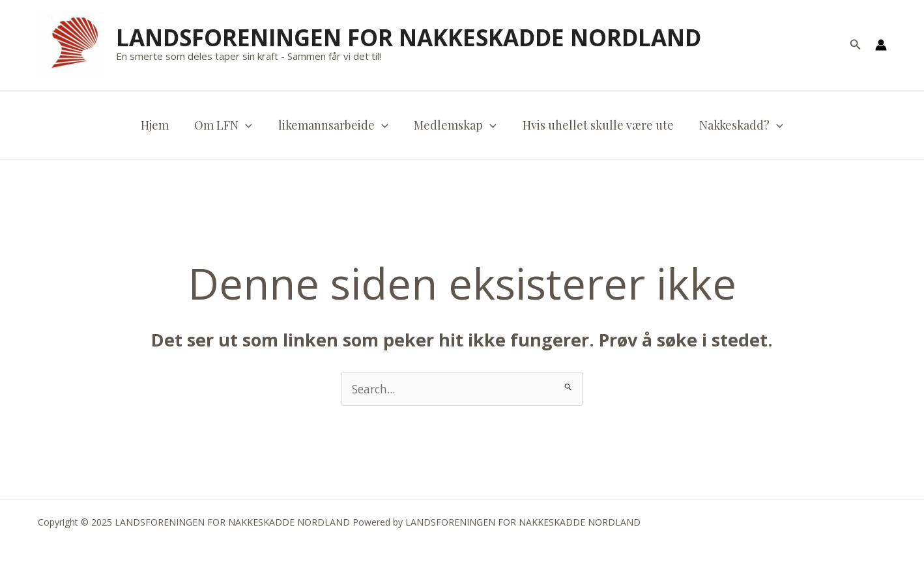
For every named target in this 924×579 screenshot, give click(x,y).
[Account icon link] (881, 45)
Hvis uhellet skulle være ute (594, 125)
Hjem (161, 125)
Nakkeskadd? (735, 125)
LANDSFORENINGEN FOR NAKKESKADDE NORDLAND (409, 37)
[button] (856, 45)
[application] (249, 125)
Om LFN (227, 125)
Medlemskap (455, 125)
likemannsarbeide (335, 125)
